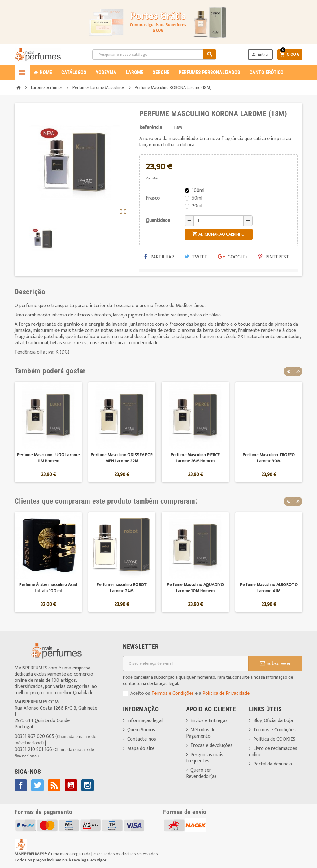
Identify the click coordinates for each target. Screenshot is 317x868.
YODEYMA (106, 72)
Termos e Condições (173, 693)
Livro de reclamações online (273, 752)
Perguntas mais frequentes (205, 758)
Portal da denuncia (273, 764)
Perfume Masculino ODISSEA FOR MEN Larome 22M (122, 458)
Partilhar (159, 257)
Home (43, 72)
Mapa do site (141, 749)
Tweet (196, 257)
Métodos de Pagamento (201, 733)
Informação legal (145, 721)
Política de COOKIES (274, 739)
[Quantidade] (219, 221)
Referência (151, 128)
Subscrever (275, 663)
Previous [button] (288, 371)
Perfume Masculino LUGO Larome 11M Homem (48, 458)
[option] (48, 432)
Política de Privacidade (226, 693)
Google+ (233, 257)
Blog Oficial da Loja (273, 721)
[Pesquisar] (154, 55)
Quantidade (158, 220)
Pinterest (274, 257)
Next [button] (298, 371)
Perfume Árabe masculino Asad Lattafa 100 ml (48, 588)
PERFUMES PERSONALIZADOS (209, 72)
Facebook (21, 785)
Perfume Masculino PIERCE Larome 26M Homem (195, 458)
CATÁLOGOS (74, 72)
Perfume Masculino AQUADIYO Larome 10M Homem (195, 588)
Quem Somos (141, 730)
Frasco (153, 198)
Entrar (260, 54)
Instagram (88, 785)
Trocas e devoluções (211, 745)
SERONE (161, 72)
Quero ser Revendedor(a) (201, 773)
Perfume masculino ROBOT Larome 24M (122, 588)
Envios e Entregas (209, 721)
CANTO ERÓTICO (267, 72)
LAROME (135, 72)
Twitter (37, 785)
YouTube (71, 785)
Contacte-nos (142, 739)
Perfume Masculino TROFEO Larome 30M (269, 458)
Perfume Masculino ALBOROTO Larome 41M (269, 588)
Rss (54, 785)
